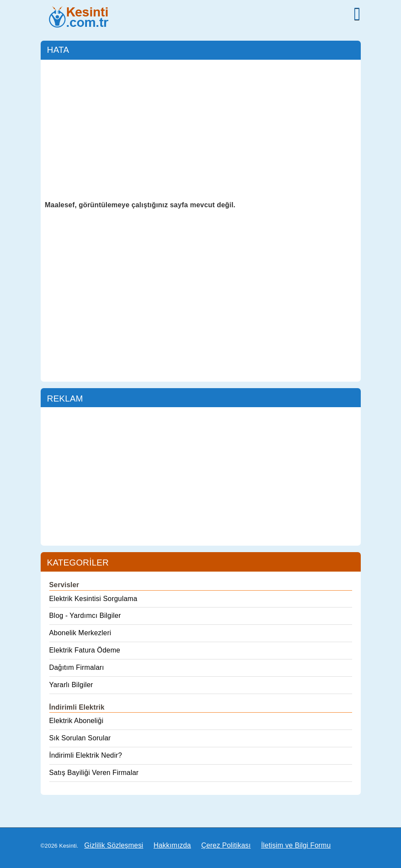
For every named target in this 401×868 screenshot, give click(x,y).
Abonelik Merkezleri (80, 633)
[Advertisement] (201, 129)
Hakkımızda (172, 845)
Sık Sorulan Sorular (80, 738)
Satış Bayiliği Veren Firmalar (94, 773)
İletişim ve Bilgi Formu (296, 845)
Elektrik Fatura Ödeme (85, 650)
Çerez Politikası (226, 845)
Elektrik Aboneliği (76, 721)
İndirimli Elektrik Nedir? (86, 755)
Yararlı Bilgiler (71, 685)
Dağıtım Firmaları (77, 667)
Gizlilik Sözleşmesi (114, 845)
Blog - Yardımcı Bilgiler (85, 616)
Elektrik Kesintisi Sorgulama (93, 599)
